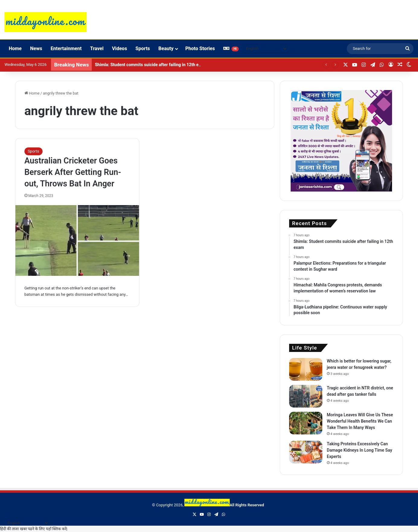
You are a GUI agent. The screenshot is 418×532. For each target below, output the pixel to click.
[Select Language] (265, 49)
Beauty (166, 48)
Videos (120, 48)
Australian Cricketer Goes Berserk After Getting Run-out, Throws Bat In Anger (73, 172)
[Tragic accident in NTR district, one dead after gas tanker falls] (306, 396)
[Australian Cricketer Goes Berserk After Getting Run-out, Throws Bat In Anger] (77, 240)
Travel (97, 48)
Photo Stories (200, 48)
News (36, 48)
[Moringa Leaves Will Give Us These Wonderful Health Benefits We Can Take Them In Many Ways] (306, 423)
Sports (143, 48)
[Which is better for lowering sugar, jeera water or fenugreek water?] (306, 369)
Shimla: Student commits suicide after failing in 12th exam (151, 65)
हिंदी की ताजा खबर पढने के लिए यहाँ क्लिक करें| (34, 529)
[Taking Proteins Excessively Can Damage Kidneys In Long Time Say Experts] (306, 452)
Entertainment (66, 48)
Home (15, 48)
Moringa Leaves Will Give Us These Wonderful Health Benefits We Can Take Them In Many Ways (360, 421)
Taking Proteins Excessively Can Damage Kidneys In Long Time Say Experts (360, 450)
